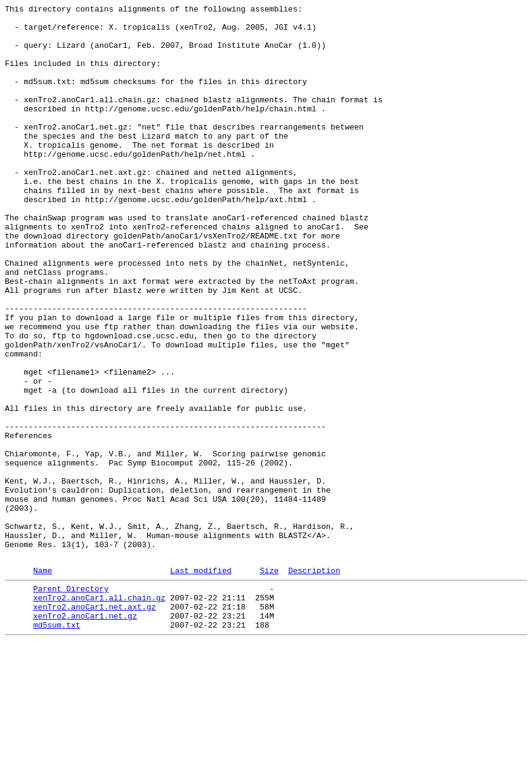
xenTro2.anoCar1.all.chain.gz (99, 714)
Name (43, 683)
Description (314, 683)
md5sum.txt (57, 746)
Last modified (201, 683)
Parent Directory (71, 703)
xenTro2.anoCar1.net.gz (85, 735)
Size (269, 683)
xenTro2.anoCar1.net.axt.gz (95, 724)
